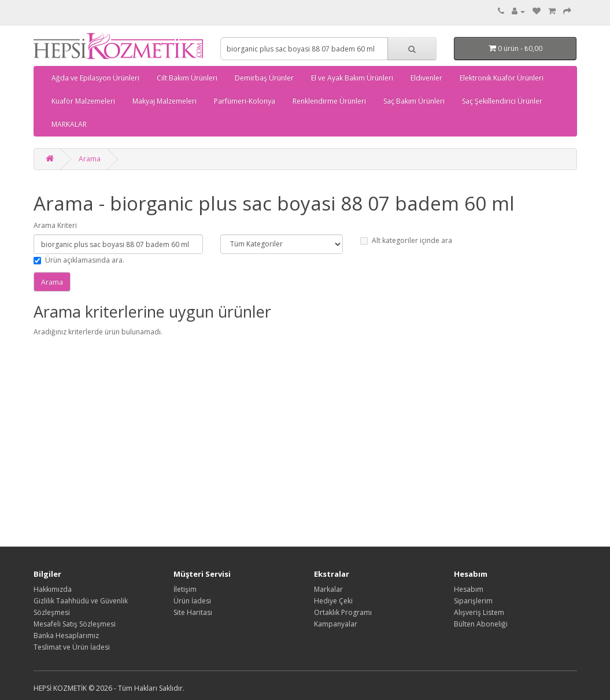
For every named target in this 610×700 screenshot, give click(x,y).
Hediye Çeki (333, 601)
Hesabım (469, 589)
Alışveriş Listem (479, 612)
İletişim (185, 589)
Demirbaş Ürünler (264, 78)
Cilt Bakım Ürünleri (187, 78)
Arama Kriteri (55, 225)
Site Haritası (193, 612)
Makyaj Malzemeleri (164, 101)
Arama (90, 159)
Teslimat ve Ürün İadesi (72, 647)
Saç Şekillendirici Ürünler (502, 101)
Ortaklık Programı (343, 612)
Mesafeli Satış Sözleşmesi (75, 624)
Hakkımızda (53, 589)
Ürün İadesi (192, 601)
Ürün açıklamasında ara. (79, 260)
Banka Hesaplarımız (66, 635)
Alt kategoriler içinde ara (406, 240)
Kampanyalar (336, 624)
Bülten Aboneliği (481, 624)
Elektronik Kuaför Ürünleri (502, 78)
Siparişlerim (473, 601)
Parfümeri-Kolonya (245, 101)
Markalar (328, 589)
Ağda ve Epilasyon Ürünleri (95, 78)
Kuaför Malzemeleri (83, 101)
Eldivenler (426, 78)
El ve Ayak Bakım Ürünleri (352, 78)
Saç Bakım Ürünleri (414, 101)
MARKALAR (69, 124)
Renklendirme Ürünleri (329, 101)
